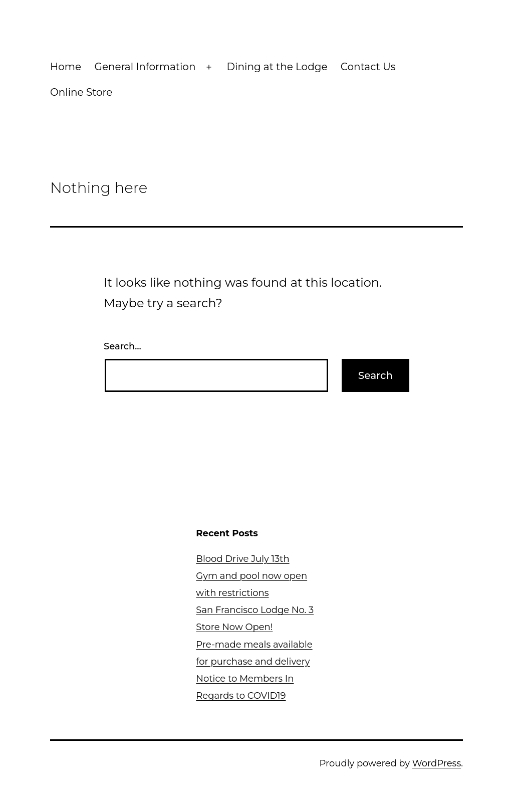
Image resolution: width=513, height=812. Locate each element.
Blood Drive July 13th (242, 559)
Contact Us (368, 67)
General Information (145, 67)
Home (66, 67)
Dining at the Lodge (277, 67)
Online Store (81, 92)
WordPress (437, 763)
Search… (122, 346)
